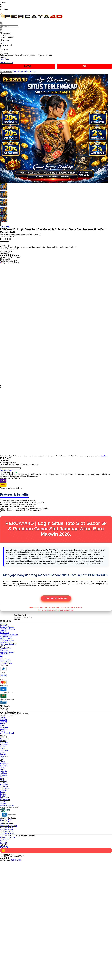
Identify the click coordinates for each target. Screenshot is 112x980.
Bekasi (3, 725)
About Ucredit (5, 660)
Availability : (5, 261)
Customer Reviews (7, 652)
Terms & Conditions (7, 837)
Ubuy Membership (7, 640)
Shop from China (6, 830)
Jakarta (3, 718)
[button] (56, 33)
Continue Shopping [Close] (6, 72)
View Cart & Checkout (21, 71)
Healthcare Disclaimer (8, 644)
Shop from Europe (7, 833)
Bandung (3, 722)
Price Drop (4, 253)
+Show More (5, 708)
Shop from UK (5, 822)
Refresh (33, 71)
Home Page (4, 59)
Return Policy (5, 654)
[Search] (1, 30)
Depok (2, 731)
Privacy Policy (5, 839)
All (1, 23)
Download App (5, 648)
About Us (3, 623)
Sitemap (3, 631)
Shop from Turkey (7, 831)
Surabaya (4, 720)
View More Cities (7, 733)
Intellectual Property (7, 629)
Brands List (4, 650)
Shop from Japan (6, 824)
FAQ (2, 658)
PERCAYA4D (5, 227)
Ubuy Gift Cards (6, 663)
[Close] (1, 47)
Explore (4, 9)
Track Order (4, 633)
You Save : (4, 251)
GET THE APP (16, 860)
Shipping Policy (6, 637)
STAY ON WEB (5, 860)
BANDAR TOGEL (7, 63)
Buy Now (104, 456)
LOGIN (84, 66)
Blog (2, 656)
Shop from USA (6, 820)
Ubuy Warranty (6, 642)
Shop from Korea (6, 828)
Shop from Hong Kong (8, 826)
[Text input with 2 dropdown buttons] (9, 26)
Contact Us (4, 625)
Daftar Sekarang (56, 598)
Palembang (4, 727)
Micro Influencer (6, 638)
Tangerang (4, 729)
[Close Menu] (1, 5)
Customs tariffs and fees (9, 635)
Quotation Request (7, 627)
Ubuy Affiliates (5, 661)
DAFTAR (28, 66)
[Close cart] (12, 45)
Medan (3, 724)
